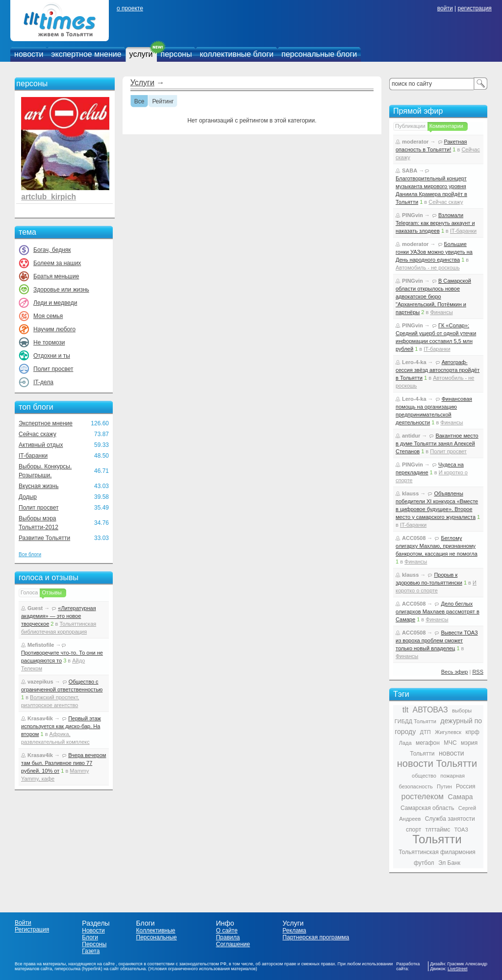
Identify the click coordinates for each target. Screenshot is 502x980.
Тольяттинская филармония (437, 852)
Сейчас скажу (38, 434)
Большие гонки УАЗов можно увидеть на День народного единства (434, 252)
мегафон (428, 743)
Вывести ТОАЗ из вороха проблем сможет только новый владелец (437, 640)
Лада (405, 743)
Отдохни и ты (52, 356)
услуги (141, 54)
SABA (410, 171)
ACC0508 (414, 538)
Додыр (28, 497)
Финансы (441, 312)
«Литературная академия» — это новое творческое (59, 616)
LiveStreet (458, 969)
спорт (414, 830)
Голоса (29, 592)
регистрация (474, 8)
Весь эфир (455, 672)
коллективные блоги (237, 54)
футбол (424, 863)
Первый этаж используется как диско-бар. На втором (61, 726)
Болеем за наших (57, 263)
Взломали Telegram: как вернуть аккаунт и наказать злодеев (435, 223)
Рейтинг (163, 102)
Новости (93, 931)
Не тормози (49, 343)
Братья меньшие (56, 276)
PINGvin (413, 215)
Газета (91, 951)
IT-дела (43, 382)
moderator (415, 142)
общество (424, 776)
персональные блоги (319, 54)
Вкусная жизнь (39, 486)
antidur (411, 436)
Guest (35, 608)
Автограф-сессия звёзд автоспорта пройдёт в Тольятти (438, 370)
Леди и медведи (55, 303)
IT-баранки (33, 456)
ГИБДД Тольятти (415, 721)
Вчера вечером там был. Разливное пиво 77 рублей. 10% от (63, 763)
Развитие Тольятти (44, 538)
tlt (405, 710)
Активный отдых (41, 445)
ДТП (426, 732)
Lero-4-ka (414, 362)
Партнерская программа (316, 937)
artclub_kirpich (49, 197)
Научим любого (54, 329)
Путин (444, 786)
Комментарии (446, 126)
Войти (23, 923)
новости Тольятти (437, 763)
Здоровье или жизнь (61, 290)
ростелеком (422, 796)
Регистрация (32, 930)
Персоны (94, 944)
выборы (462, 710)
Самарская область (427, 808)
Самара (460, 797)
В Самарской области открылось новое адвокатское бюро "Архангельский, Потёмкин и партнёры (433, 296)
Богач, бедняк (52, 250)
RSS (478, 672)
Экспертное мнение (46, 423)
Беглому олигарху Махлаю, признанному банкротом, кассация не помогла (437, 546)
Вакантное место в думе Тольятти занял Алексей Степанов (437, 443)
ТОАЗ (461, 830)
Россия (465, 786)
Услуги (142, 83)
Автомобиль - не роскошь (428, 268)
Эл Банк (449, 863)
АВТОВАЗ (430, 710)
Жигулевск (448, 732)
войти (445, 8)
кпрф (472, 732)
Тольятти (437, 839)
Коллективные (156, 931)
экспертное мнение (86, 54)
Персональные (157, 937)
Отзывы (51, 592)
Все (139, 102)
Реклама (294, 931)
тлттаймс (438, 830)
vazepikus (40, 682)
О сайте (226, 931)
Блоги (90, 937)
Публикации (410, 126)
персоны (176, 54)
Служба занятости (450, 819)
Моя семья (48, 316)
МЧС (450, 743)
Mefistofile (41, 645)
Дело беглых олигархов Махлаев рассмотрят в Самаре (438, 612)
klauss (410, 493)
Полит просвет (53, 369)
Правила (228, 937)
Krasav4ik (40, 718)
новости (29, 54)
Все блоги (30, 554)
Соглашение (233, 944)
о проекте (130, 8)
